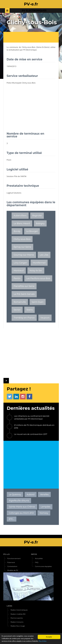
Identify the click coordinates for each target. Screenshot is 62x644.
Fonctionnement (14, 558)
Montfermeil (39, 263)
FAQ (37, 562)
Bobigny (40, 223)
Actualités (39, 558)
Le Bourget (32, 231)
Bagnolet (37, 216)
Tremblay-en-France (24, 318)
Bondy (17, 231)
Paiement (11, 562)
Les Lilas (44, 255)
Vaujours (45, 318)
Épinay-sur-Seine (22, 247)
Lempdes (46, 507)
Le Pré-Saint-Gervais (24, 294)
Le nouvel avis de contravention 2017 (31, 434)
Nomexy (44, 513)
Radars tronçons (17, 622)
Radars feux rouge (18, 626)
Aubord (31, 494)
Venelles (44, 494)
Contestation (12, 566)
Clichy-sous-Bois (29, 47)
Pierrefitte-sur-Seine (24, 286)
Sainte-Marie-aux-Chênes (22, 507)
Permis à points (17, 618)
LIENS (9, 606)
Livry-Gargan (20, 263)
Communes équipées (43, 566)
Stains (30, 310)
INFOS (34, 554)
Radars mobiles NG (18, 614)
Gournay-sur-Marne (24, 255)
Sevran (17, 310)
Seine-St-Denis (43, 47)
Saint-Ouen (38, 302)
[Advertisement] (33, 38)
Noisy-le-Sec (36, 270)
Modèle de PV (13, 570)
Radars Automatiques (19, 610)
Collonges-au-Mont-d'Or (21, 513)
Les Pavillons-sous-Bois (38, 278)
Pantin (17, 278)
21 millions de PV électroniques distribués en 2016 (34, 427)
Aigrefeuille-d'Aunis (19, 501)
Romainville (20, 302)
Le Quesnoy (15, 494)
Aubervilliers (20, 216)
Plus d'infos (43, 641)
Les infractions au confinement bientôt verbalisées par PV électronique (32, 417)
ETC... (12, 519)
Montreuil (19, 270)
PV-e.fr (7, 554)
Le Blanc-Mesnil (22, 223)
